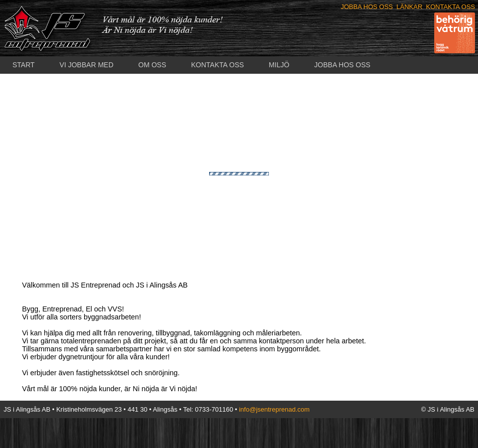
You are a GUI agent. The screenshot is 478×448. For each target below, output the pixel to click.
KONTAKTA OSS (451, 7)
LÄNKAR (409, 7)
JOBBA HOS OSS (367, 7)
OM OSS (152, 65)
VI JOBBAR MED (87, 65)
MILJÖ (279, 65)
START (24, 65)
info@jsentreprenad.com (274, 409)
